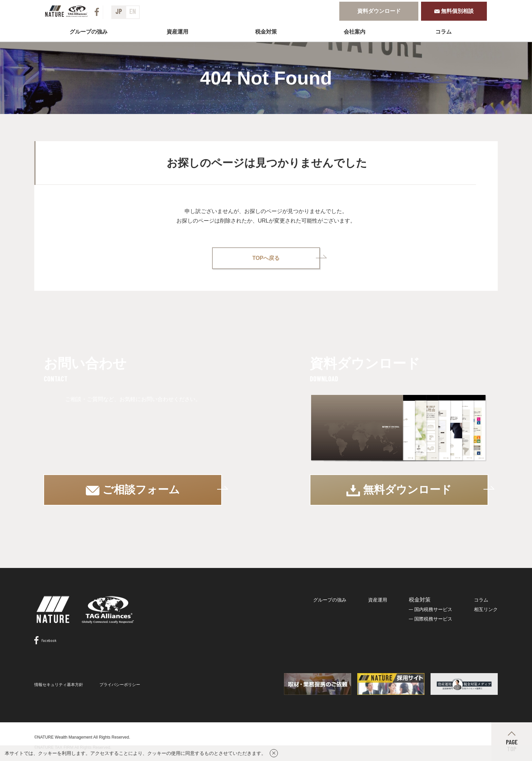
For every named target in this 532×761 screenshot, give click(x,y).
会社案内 (355, 32)
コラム (443, 32)
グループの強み (89, 32)
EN (133, 11)
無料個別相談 (454, 11)
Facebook (45, 640)
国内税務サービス (433, 609)
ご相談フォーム (133, 489)
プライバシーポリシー (120, 684)
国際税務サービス (433, 618)
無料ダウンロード (399, 490)
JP (119, 11)
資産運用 (177, 32)
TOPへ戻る (266, 257)
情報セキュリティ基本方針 (59, 684)
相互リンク (486, 609)
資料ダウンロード (379, 11)
